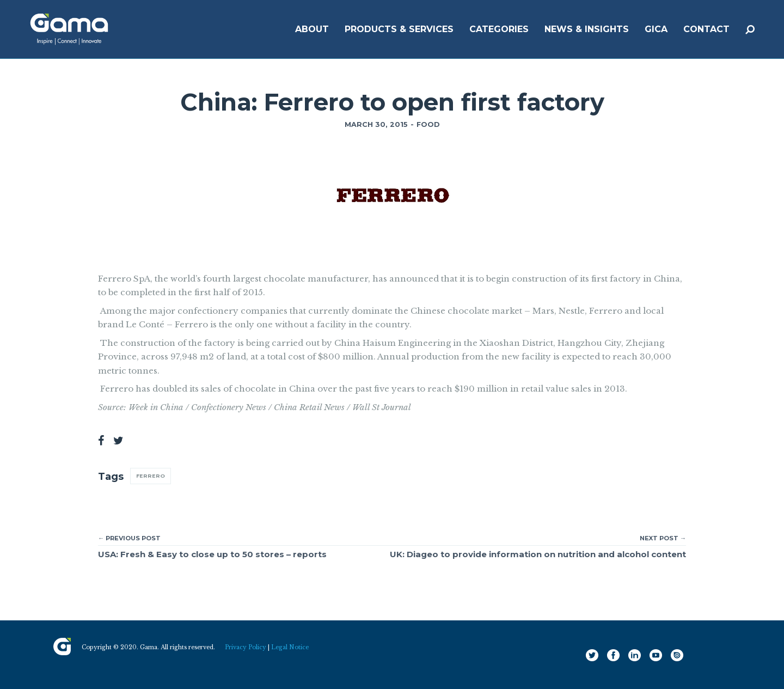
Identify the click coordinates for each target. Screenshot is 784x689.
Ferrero (151, 476)
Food (428, 124)
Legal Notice (290, 647)
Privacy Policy (246, 647)
